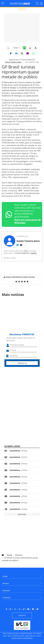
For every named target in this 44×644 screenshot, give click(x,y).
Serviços (6, 583)
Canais (5, 576)
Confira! (34, 253)
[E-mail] (21, 245)
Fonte (16, 48)
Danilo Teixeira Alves (13, 62)
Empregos (6, 590)
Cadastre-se (22, 363)
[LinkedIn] (17, 245)
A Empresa (6, 598)
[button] (11, 53)
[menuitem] (22, 575)
